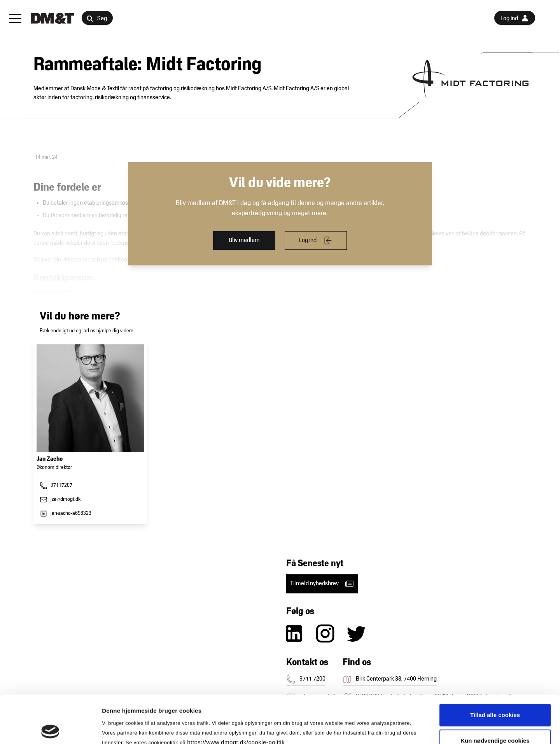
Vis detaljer (404, 729)
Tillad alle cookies (495, 667)
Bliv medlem (244, 240)
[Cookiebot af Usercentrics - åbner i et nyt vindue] (50, 729)
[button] (15, 18)
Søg (97, 19)
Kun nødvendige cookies (495, 693)
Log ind (316, 240)
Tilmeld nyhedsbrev (322, 584)
